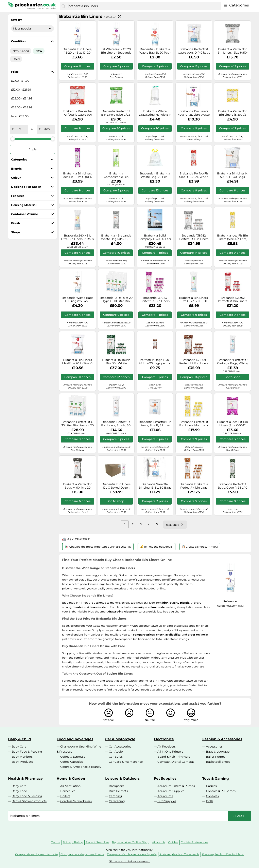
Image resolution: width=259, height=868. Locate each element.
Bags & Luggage (218, 752)
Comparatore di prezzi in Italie (36, 854)
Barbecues (68, 791)
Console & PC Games (221, 791)
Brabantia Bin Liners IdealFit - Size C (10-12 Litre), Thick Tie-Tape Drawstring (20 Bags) (77, 175)
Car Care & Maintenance (126, 762)
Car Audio (116, 752)
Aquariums (165, 796)
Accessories (214, 747)
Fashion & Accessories (222, 739)
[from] (20, 129)
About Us (159, 842)
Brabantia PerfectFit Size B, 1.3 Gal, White (194, 175)
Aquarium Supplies (171, 791)
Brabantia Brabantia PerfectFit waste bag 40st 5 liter (77, 113)
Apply (33, 149)
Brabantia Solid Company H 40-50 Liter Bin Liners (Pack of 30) (155, 237)
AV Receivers (167, 747)
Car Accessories (120, 747)
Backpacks (116, 786)
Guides (173, 842)
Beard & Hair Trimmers (174, 757)
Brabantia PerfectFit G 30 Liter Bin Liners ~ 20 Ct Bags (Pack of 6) (77, 424)
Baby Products (22, 762)
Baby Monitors (22, 757)
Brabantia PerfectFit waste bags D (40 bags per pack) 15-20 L (194, 51)
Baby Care (19, 747)
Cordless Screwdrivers (76, 801)
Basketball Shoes (218, 762)
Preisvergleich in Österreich (179, 854)
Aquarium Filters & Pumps (176, 786)
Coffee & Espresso (73, 757)
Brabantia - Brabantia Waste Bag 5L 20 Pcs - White (155, 51)
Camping (115, 796)
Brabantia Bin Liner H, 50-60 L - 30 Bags (233, 175)
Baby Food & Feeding (27, 752)
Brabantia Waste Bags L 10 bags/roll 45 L (77, 300)
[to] (47, 129)
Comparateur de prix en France (82, 854)
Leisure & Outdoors (122, 778)
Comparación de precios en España (132, 854)
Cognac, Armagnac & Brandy (81, 767)
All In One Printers (170, 752)
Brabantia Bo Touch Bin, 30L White (116, 362)
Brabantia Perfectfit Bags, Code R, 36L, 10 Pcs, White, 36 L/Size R (232, 486)
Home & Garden (71, 778)
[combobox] (144, 6)
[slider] (13, 139)
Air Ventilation (70, 786)
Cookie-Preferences (194, 842)
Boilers (65, 796)
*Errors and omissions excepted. (129, 861)
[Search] (63, 6)
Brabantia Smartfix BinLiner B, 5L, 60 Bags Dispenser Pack (155, 486)
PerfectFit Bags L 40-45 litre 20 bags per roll (155, 362)
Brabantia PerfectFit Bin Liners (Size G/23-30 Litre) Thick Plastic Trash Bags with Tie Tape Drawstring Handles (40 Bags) (116, 113)
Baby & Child (20, 739)
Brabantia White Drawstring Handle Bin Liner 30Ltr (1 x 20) (155, 113)
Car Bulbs (116, 757)
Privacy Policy (73, 842)
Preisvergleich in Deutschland (223, 854)
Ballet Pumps (216, 757)
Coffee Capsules (72, 762)
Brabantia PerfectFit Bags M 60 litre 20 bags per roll (77, 486)
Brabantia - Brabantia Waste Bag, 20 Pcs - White (155, 175)
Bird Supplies (167, 801)
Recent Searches (97, 842)
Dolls (210, 801)
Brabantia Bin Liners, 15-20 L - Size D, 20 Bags (77, 51)
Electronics (164, 739)
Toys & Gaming (216, 778)
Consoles (212, 796)
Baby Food (19, 791)
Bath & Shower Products (29, 801)
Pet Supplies (165, 778)
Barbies (211, 786)
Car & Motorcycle (120, 739)
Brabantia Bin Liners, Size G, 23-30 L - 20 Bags (194, 300)
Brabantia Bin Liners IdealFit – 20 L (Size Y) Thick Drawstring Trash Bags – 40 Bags (77, 362)
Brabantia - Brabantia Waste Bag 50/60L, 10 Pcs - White (116, 237)
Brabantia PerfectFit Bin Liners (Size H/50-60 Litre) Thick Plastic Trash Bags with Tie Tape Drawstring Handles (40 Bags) (233, 51)
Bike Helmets (118, 791)
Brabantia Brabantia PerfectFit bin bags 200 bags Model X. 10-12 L (194, 486)
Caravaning (117, 801)
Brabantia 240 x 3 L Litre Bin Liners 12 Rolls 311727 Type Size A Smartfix (77, 237)
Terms (56, 842)
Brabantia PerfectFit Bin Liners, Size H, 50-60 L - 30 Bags (116, 424)
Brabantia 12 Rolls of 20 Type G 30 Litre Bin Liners (116, 300)
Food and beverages (75, 739)
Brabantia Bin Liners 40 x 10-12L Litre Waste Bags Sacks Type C (194, 113)
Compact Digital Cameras (176, 762)
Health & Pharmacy (25, 778)
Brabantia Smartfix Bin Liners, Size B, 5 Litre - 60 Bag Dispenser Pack (155, 424)
